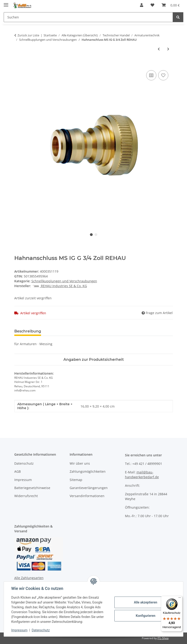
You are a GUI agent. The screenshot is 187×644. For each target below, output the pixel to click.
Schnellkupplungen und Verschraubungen (64, 281)
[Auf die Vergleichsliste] (151, 75)
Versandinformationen (87, 496)
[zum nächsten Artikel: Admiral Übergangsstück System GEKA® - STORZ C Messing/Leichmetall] (168, 49)
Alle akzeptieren (145, 602)
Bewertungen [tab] (62, 331)
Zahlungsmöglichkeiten (88, 471)
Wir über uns (80, 463)
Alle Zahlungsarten (29, 578)
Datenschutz (41, 630)
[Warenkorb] (171, 5)
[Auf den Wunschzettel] (163, 75)
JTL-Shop (163, 638)
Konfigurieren (145, 616)
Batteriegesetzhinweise (32, 488)
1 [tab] (91, 235)
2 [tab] (96, 235)
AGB (18, 471)
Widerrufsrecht (26, 496)
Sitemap (76, 480)
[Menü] (180, 599)
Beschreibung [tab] (28, 331)
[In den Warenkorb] (18, 64)
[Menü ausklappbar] (6, 3)
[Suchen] (88, 17)
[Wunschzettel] (152, 5)
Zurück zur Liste (28, 35)
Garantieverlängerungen (89, 488)
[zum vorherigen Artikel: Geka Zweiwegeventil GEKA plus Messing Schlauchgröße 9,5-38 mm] (159, 49)
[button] (142, 5)
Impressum (19, 630)
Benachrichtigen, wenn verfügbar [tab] (115, 331)
